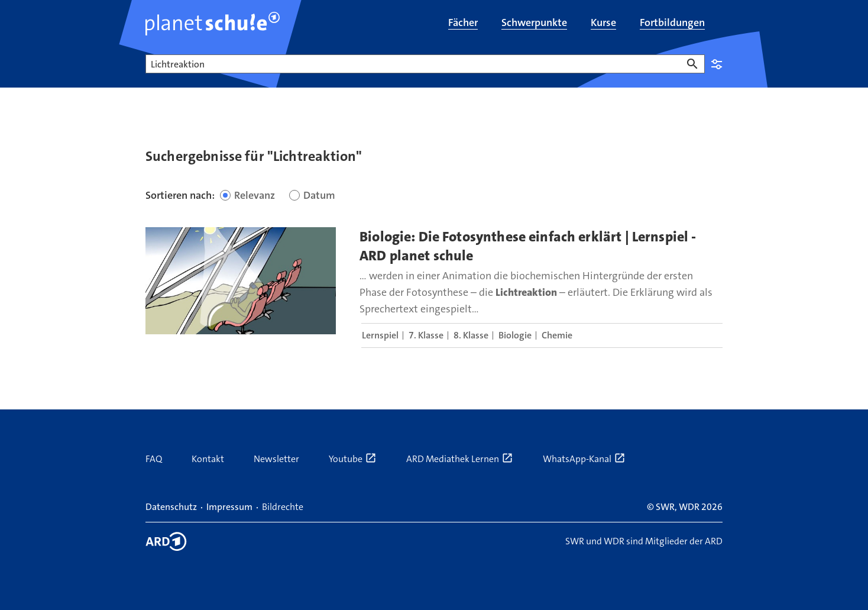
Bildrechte (283, 507)
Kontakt (208, 459)
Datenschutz (171, 507)
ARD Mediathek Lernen (460, 459)
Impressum (229, 507)
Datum (319, 195)
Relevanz (255, 195)
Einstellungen (717, 64)
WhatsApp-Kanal (584, 459)
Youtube (353, 459)
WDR (689, 507)
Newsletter (276, 459)
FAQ (154, 459)
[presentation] (241, 281)
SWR (665, 507)
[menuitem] (463, 24)
